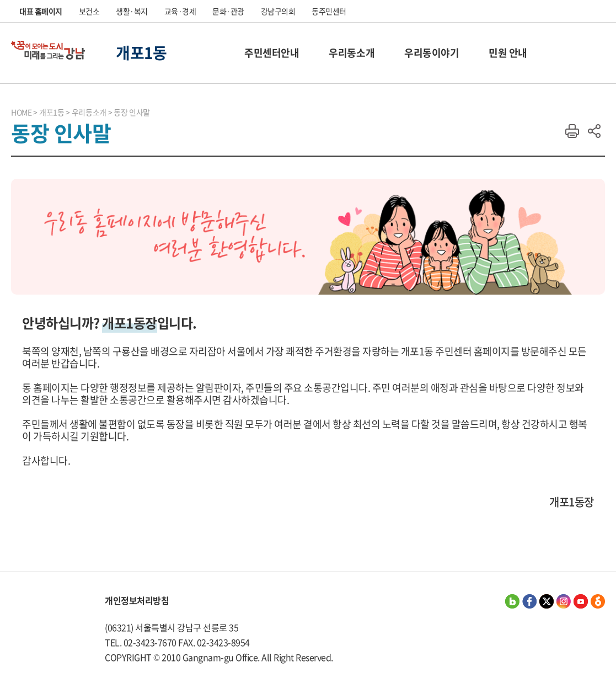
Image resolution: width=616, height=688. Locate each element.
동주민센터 (329, 11)
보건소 (89, 11)
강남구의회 (278, 11)
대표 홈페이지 (41, 11)
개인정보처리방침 (137, 600)
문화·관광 (228, 11)
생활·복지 (132, 11)
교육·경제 (180, 11)
